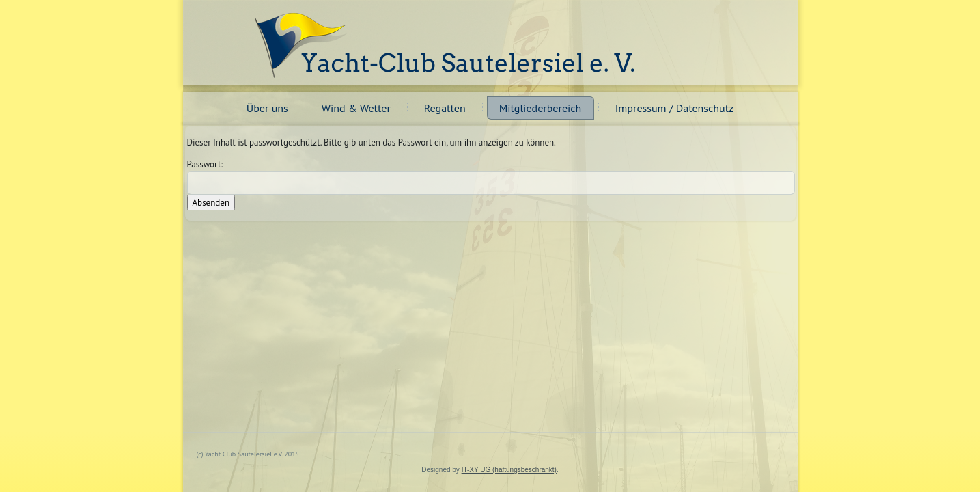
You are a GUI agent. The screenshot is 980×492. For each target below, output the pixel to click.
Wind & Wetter (356, 108)
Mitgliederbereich (541, 108)
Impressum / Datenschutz (675, 108)
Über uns (267, 108)
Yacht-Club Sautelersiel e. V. (468, 63)
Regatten (445, 108)
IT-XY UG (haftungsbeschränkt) (509, 470)
